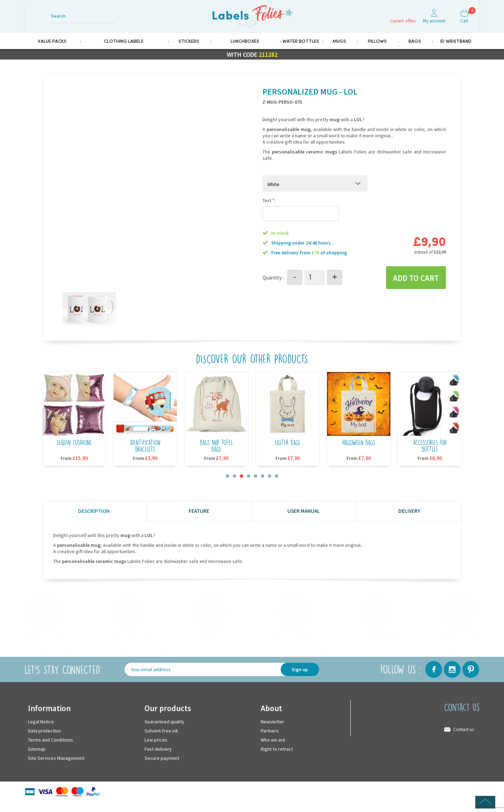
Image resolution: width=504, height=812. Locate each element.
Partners (270, 739)
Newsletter (272, 730)
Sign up (300, 678)
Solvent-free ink (161, 739)
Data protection (44, 739)
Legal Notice (41, 730)
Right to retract (277, 757)
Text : (269, 208)
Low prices (156, 748)
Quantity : (273, 286)
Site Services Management (56, 766)
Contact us (464, 738)
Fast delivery (158, 757)
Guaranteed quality (164, 730)
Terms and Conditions (51, 748)
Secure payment (162, 766)
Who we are (273, 748)
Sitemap (37, 757)
